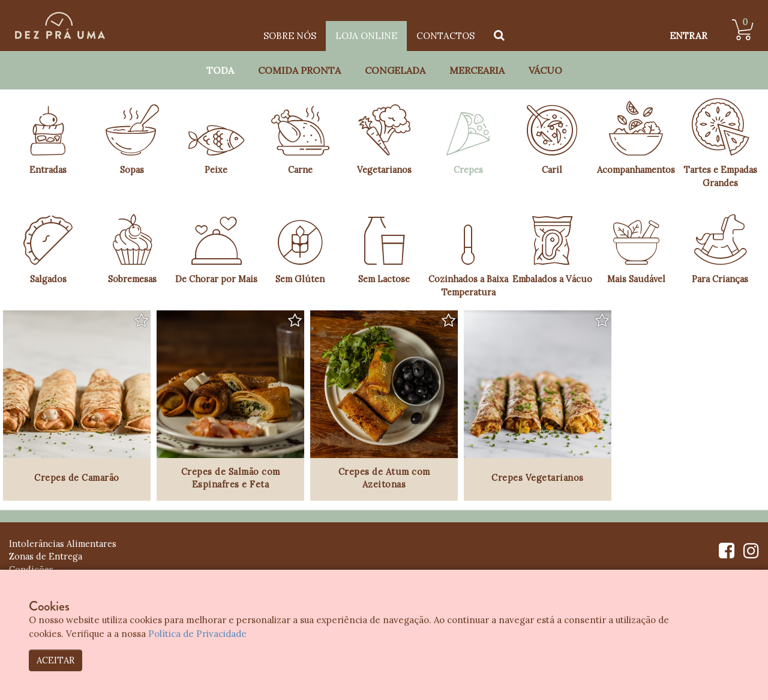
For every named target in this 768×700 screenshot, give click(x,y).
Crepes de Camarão (77, 478)
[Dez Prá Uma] (60, 26)
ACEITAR (55, 660)
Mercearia (477, 70)
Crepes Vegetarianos (538, 478)
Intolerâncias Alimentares (63, 544)
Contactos (445, 36)
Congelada (395, 70)
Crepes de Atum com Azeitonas (384, 478)
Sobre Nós (290, 36)
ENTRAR (688, 36)
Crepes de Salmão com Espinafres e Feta (231, 478)
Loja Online (366, 36)
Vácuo (545, 70)
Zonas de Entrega (46, 556)
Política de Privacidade (197, 634)
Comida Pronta (299, 70)
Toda (220, 70)
